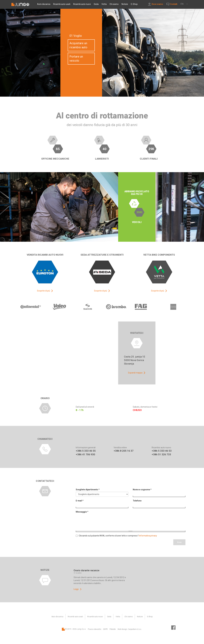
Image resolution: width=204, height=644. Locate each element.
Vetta (104, 4)
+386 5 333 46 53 (162, 451)
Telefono (137, 501)
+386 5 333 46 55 (86, 451)
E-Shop (134, 4)
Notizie (125, 4)
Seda (96, 4)
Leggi (76, 589)
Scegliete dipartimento (88, 490)
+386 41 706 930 (85, 454)
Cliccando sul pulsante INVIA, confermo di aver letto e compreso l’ (116, 536)
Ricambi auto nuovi (82, 4)
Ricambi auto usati (62, 4)
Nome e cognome (142, 490)
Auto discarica (44, 4)
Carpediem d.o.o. (135, 629)
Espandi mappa (135, 373)
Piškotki (113, 629)
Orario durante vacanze (86, 570)
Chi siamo (114, 4)
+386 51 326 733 (161, 454)
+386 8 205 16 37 (124, 451)
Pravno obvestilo (95, 629)
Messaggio (82, 512)
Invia (179, 542)
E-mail (80, 501)
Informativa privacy (148, 536)
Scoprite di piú (44, 291)
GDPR (105, 629)
